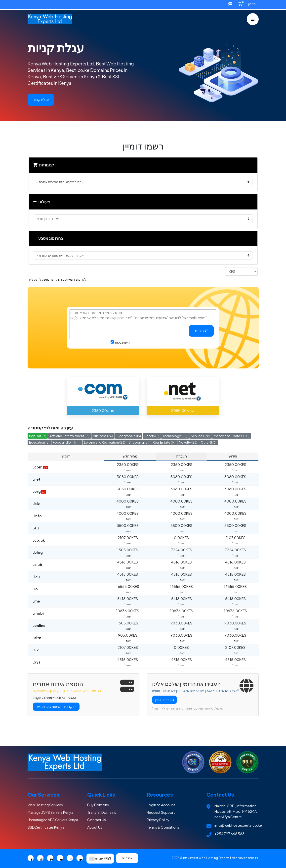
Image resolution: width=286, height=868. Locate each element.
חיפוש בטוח (120, 342)
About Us (95, 827)
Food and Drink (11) (67, 442)
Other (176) (209, 442)
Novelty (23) (188, 442)
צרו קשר (127, 858)
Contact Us (97, 820)
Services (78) (201, 436)
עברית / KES (100, 859)
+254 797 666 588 (229, 834)
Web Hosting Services (45, 805)
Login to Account (161, 805)
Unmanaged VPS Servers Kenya (53, 820)
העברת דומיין (164, 700)
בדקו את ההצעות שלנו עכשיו (56, 707)
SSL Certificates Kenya (46, 827)
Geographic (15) (129, 436)
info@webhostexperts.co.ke (238, 825)
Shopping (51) (139, 442)
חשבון (252, 4)
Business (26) (103, 436)
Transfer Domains (102, 812)
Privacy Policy (158, 820)
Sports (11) (152, 436)
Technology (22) (175, 436)
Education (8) (39, 442)
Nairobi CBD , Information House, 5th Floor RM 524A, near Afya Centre (236, 811)
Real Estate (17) (164, 442)
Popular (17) (38, 436)
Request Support (161, 812)
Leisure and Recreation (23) (105, 442)
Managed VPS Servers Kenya (50, 812)
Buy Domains (98, 805)
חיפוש (201, 331)
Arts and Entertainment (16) (70, 436)
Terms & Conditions (163, 827)
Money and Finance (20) (232, 436)
